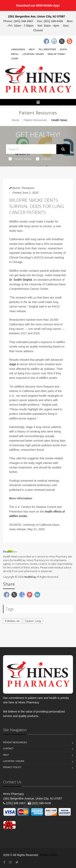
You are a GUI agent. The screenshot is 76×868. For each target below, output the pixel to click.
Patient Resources (35, 120)
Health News (20, 159)
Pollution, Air (12, 621)
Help (32, 49)
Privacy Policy (12, 767)
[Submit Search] (63, 149)
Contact (8, 749)
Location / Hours (33, 54)
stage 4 (14, 364)
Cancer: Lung (33, 621)
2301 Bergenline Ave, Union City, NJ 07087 (36, 16)
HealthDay (30, 577)
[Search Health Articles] (31, 149)
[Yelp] (70, 41)
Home (16, 120)
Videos (44, 159)
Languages (18, 49)
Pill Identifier (47, 49)
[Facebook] (46, 41)
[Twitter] (62, 41)
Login (15, 59)
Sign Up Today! (56, 54)
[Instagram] (54, 41)
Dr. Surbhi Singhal (21, 280)
